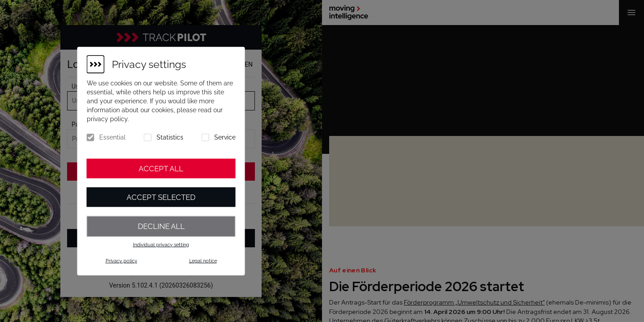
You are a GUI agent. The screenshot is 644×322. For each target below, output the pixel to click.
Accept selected (161, 197)
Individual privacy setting (161, 244)
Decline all (161, 226)
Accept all (161, 169)
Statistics (170, 137)
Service (225, 137)
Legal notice (203, 261)
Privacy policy (121, 261)
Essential (112, 137)
